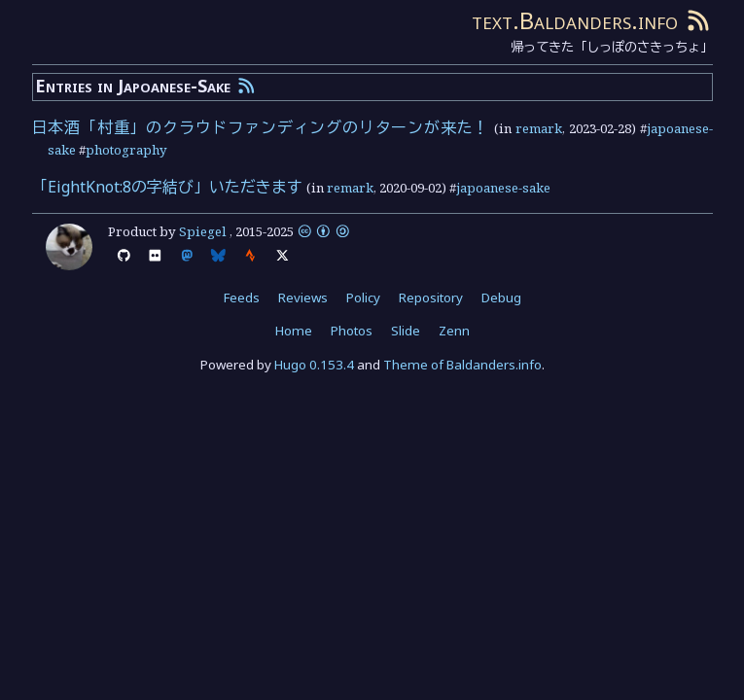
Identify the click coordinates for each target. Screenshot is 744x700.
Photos (352, 331)
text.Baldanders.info (575, 20)
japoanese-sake (503, 188)
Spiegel (203, 231)
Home (294, 331)
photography (126, 150)
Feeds (242, 297)
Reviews (303, 297)
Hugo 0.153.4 (314, 365)
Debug (501, 297)
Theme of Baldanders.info (462, 365)
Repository (431, 297)
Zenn (454, 331)
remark (539, 128)
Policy (363, 297)
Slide (406, 331)
